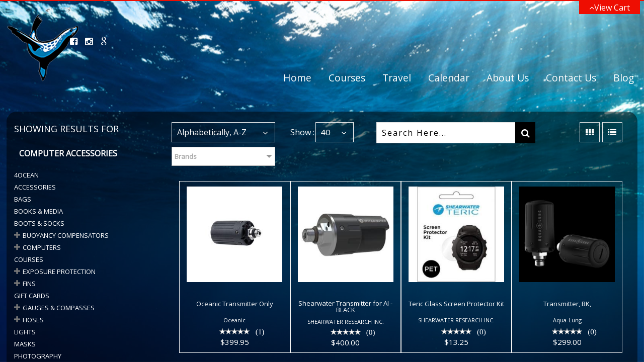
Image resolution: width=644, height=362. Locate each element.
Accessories (35, 187)
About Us (508, 78)
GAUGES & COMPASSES (59, 308)
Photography (38, 356)
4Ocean (26, 175)
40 (326, 132)
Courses (347, 78)
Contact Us (571, 78)
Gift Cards (32, 296)
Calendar (449, 78)
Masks (25, 344)
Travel (397, 78)
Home (297, 78)
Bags (23, 199)
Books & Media (38, 211)
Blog (624, 78)
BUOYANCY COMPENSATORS (66, 235)
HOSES (33, 320)
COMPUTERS (42, 247)
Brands (186, 156)
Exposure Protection (59, 271)
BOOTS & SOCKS (39, 223)
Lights (25, 332)
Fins (29, 284)
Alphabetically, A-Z (212, 132)
